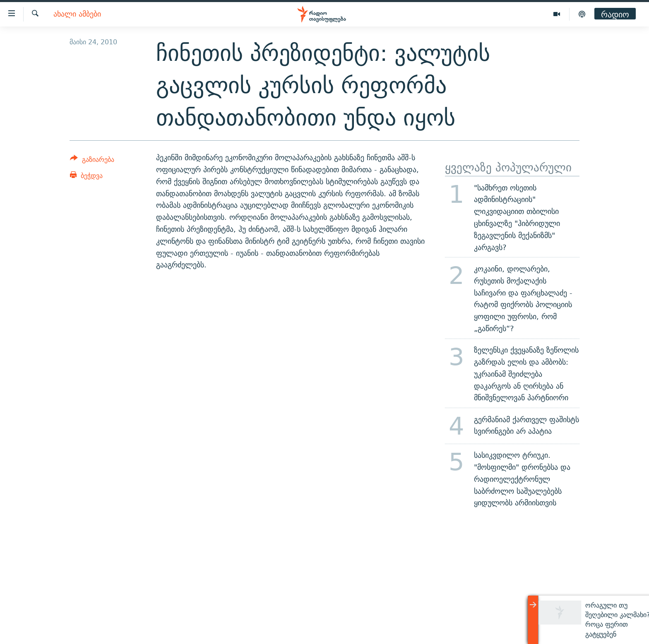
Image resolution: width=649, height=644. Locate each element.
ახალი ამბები (77, 14)
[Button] (92, 161)
